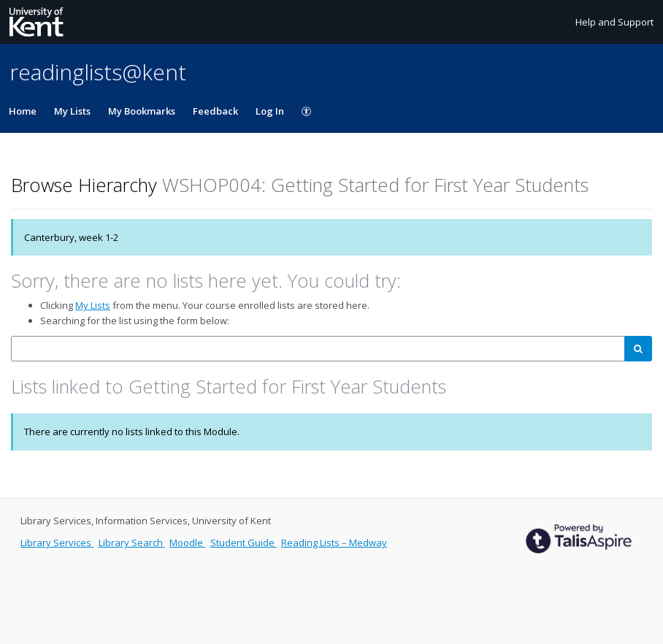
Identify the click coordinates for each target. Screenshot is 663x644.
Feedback (215, 111)
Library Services (57, 543)
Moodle (187, 543)
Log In (270, 111)
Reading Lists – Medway (334, 543)
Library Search (132, 543)
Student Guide (244, 543)
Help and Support (614, 22)
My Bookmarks (142, 111)
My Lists (72, 111)
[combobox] (318, 349)
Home (23, 111)
